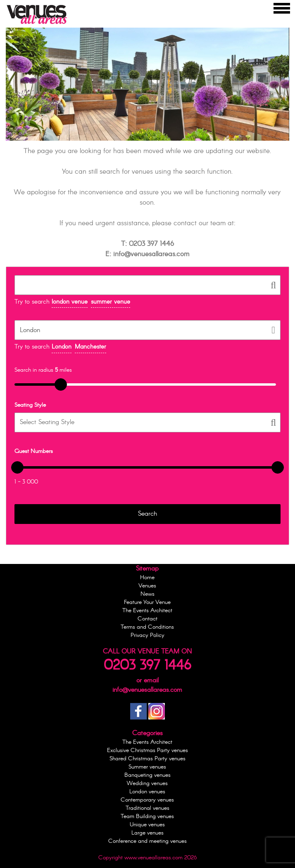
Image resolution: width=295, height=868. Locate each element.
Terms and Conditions (147, 627)
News (147, 594)
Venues (147, 586)
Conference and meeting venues (147, 841)
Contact (147, 619)
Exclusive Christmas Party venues (147, 750)
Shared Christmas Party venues (147, 759)
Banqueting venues (147, 775)
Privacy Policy (147, 635)
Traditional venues (147, 808)
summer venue (111, 302)
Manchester (90, 347)
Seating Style (30, 405)
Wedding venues (147, 783)
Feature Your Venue (147, 602)
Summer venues (147, 767)
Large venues (147, 833)
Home (147, 578)
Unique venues (147, 825)
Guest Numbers (34, 451)
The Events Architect (147, 611)
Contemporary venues (147, 800)
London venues (147, 792)
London (62, 347)
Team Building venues (147, 816)
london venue (70, 302)
